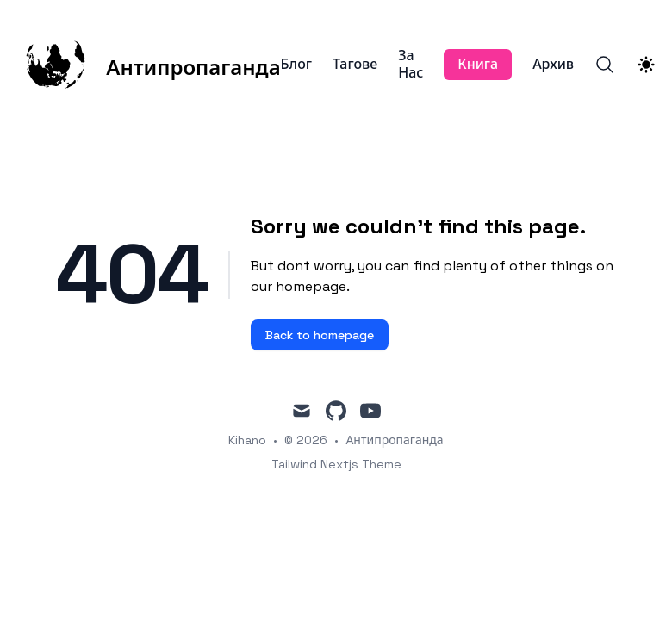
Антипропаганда (394, 440)
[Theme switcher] (646, 65)
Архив (553, 65)
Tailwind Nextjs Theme (336, 464)
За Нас (411, 65)
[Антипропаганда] (153, 64)
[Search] (605, 65)
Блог (296, 65)
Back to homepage (320, 335)
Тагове (355, 65)
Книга (478, 64)
